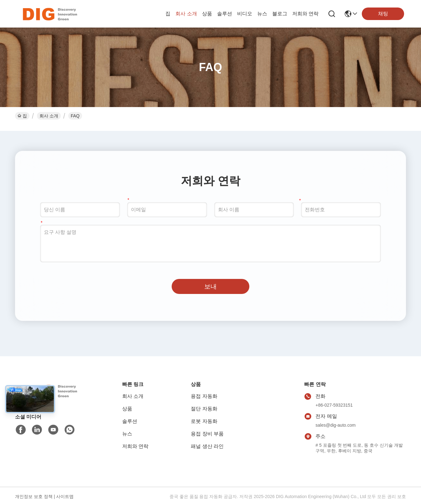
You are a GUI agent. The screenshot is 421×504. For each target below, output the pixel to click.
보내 (210, 286)
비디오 (245, 14)
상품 (207, 14)
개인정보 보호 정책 (34, 496)
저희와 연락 (305, 14)
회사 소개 (186, 14)
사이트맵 (65, 496)
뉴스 (262, 14)
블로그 (280, 14)
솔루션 (225, 14)
